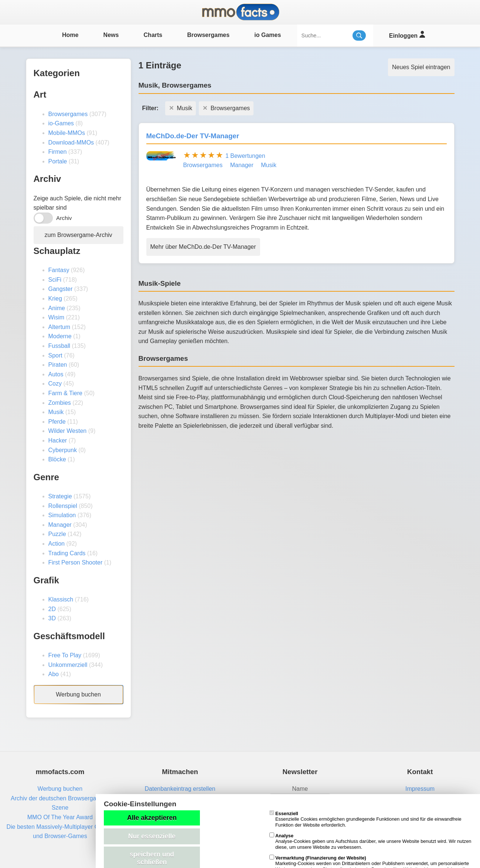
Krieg (55, 299)
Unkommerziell (68, 665)
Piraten (58, 365)
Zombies (60, 403)
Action (57, 544)
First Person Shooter (76, 562)
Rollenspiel (63, 506)
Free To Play (65, 655)
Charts (153, 35)
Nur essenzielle (152, 836)
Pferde (57, 422)
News (111, 35)
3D (52, 618)
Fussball (59, 346)
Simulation (62, 515)
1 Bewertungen (245, 156)
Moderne (60, 336)
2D (52, 609)
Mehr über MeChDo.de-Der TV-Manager (203, 247)
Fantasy (59, 270)
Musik (56, 412)
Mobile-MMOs (67, 133)
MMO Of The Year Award (60, 817)
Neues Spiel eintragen (421, 67)
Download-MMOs (71, 143)
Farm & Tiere (65, 393)
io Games (268, 35)
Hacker (58, 440)
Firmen (58, 152)
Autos (56, 374)
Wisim (57, 317)
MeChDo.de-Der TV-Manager (193, 136)
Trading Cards (67, 553)
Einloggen (407, 35)
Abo (54, 674)
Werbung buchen (78, 694)
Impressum (420, 789)
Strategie (60, 496)
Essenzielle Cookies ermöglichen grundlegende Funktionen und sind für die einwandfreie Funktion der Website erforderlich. (365, 819)
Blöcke (57, 459)
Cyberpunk (63, 450)
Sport (55, 355)
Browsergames (208, 35)
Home (70, 35)
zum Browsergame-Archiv (78, 235)
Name (300, 789)
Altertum (59, 327)
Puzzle (57, 534)
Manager (60, 525)
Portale (58, 161)
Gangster (61, 289)
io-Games (61, 123)
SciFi (55, 280)
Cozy (55, 384)
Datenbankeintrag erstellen (180, 789)
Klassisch (61, 599)
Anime (57, 308)
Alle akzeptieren (152, 818)
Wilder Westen (68, 431)
